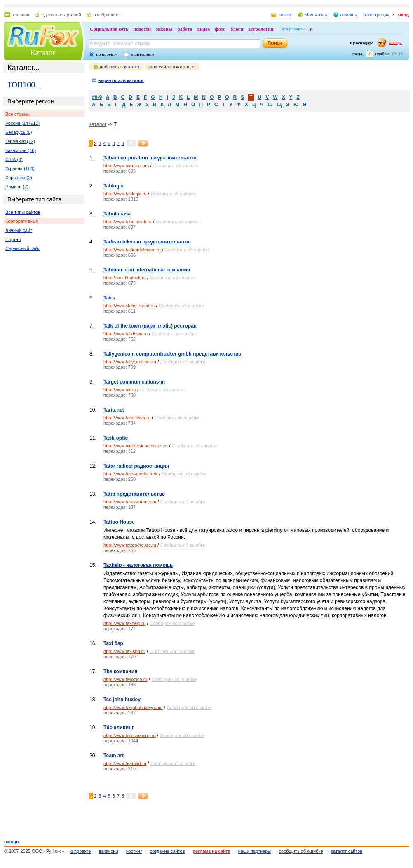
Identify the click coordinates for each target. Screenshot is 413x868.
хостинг (134, 851)
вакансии (109, 851)
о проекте (81, 851)
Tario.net (114, 410)
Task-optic (116, 438)
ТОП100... (24, 85)
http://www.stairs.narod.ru (129, 306)
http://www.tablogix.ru (125, 194)
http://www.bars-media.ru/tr (130, 474)
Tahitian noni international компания (147, 270)
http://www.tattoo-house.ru (130, 545)
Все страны (18, 114)
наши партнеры (255, 851)
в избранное (107, 15)
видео (204, 29)
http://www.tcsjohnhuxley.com (133, 707)
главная (21, 15)
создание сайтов (168, 851)
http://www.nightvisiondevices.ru (136, 446)
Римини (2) (17, 187)
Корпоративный (22, 221)
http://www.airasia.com (126, 166)
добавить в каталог (120, 67)
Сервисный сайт (23, 248)
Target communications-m (134, 382)
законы (164, 29)
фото (220, 29)
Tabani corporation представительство (150, 158)
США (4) (14, 159)
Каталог (43, 53)
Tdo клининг (119, 728)
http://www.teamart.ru (125, 763)
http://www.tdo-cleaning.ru (130, 735)
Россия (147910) (22, 123)
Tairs (109, 298)
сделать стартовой (61, 15)
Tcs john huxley (122, 700)
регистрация (376, 15)
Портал (13, 239)
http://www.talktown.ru (126, 334)
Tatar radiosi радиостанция (136, 466)
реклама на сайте (212, 851)
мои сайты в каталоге (172, 67)
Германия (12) (20, 141)
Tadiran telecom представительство (147, 242)
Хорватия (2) (19, 178)
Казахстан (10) (21, 150)
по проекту (107, 54)
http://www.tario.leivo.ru (127, 418)
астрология (261, 29)
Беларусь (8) (19, 132)
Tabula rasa (117, 214)
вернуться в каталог (121, 80)
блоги (237, 29)
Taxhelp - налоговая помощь (138, 565)
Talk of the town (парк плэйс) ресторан (150, 326)
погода (395, 42)
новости (142, 29)
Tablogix (113, 186)
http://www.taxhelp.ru (124, 623)
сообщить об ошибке (301, 851)
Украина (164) (20, 168)
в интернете (142, 54)
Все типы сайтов (23, 212)
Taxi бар (113, 643)
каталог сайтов (347, 851)
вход (404, 15)
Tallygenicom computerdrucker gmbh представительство (172, 354)
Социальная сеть (109, 29)
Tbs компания (120, 671)
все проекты (294, 29)
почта (285, 15)
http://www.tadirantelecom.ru (132, 250)
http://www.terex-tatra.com (130, 502)
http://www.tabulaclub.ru (128, 222)
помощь (349, 15)
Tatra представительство (134, 494)
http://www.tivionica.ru (125, 679)
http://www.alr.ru (120, 390)
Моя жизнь (316, 15)
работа (185, 29)
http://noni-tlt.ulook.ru (125, 278)
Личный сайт (19, 230)
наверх (12, 842)
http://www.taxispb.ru (124, 651)
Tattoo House (119, 522)
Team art (114, 756)
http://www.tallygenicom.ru (130, 362)
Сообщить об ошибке (175, 166)
